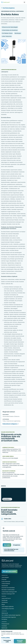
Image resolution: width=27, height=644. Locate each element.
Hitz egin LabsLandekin (10, 571)
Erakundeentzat (6, 581)
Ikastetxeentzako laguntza (9, 617)
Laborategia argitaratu (8, 606)
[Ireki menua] (24, 2)
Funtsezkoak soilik (7, 641)
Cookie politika (6, 638)
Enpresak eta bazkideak (8, 588)
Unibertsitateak (6, 584)
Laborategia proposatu (8, 609)
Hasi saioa (7, 545)
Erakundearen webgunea (11, 424)
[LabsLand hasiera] (5, 2)
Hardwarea (5, 602)
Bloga (3, 604)
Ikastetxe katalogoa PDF (8, 594)
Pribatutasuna (5, 624)
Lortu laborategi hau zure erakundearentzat (11, 550)
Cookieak (4, 626)
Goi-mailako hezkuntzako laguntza (11, 615)
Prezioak (4, 579)
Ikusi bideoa (7, 499)
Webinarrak (5, 613)
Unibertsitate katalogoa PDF (9, 592)
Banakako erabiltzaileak (8, 590)
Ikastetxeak (5, 586)
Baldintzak (4, 628)
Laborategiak (5, 577)
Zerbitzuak (5, 600)
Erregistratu (17, 545)
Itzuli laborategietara (8, 8)
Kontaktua (4, 619)
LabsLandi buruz (6, 598)
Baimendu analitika (20, 641)
